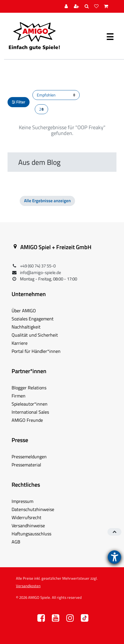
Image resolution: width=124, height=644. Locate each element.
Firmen (19, 396)
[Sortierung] (56, 95)
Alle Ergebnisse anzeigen (47, 201)
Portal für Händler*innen (36, 351)
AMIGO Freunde (27, 420)
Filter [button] (19, 102)
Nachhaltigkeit (26, 327)
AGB (16, 542)
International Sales (30, 412)
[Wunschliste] (97, 7)
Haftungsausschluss (31, 534)
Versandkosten (28, 586)
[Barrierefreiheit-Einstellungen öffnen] (114, 557)
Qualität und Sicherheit (35, 335)
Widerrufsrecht (27, 517)
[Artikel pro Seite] (41, 109)
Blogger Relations (29, 388)
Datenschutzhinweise (33, 509)
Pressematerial (26, 465)
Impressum (22, 501)
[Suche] (87, 7)
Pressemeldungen (29, 457)
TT (85, 620)
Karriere (20, 343)
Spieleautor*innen (30, 404)
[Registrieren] (77, 7)
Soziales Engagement (33, 319)
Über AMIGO (24, 311)
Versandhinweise (28, 526)
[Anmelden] (67, 7)
